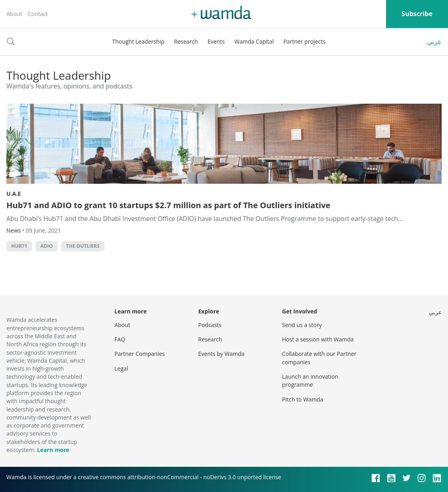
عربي (434, 42)
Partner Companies (140, 354)
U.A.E (14, 194)
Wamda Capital (254, 41)
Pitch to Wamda (303, 399)
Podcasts (210, 325)
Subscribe (417, 14)
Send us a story (302, 325)
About (14, 14)
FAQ (120, 339)
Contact (38, 14)
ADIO (47, 246)
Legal (121, 368)
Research (186, 41)
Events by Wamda (222, 354)
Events (216, 41)
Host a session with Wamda (318, 339)
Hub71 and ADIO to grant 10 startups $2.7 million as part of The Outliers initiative (168, 205)
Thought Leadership (138, 41)
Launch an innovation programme (310, 381)
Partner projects (304, 41)
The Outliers (83, 246)
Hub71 (19, 246)
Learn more (53, 450)
